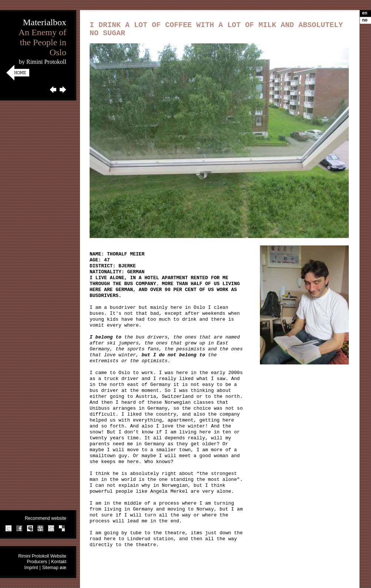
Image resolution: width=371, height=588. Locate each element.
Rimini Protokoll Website (42, 556)
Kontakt (59, 562)
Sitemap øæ (54, 568)
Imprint (31, 568)
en (365, 13)
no (365, 20)
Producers (37, 562)
